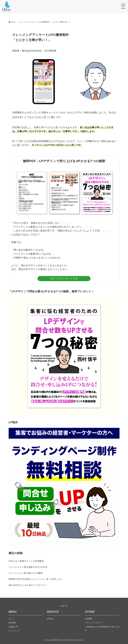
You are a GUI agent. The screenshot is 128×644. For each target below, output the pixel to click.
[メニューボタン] (123, 6)
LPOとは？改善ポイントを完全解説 (26, 561)
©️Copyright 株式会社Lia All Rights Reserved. (64, 640)
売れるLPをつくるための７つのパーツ (28, 585)
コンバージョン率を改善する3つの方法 (28, 567)
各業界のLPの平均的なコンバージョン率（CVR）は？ (35, 579)
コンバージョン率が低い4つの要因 (26, 573)
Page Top (64, 605)
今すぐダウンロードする (64, 279)
